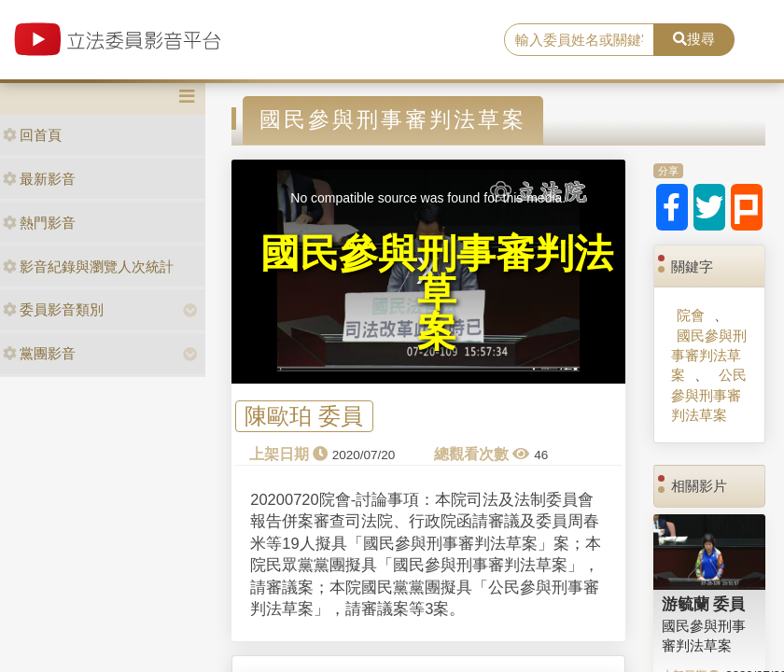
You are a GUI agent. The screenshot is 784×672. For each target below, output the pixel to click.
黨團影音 (39, 353)
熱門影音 (39, 223)
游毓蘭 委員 (704, 604)
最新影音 (39, 179)
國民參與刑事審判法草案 (709, 356)
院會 (691, 315)
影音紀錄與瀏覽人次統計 (88, 266)
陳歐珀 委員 (304, 416)
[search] (579, 40)
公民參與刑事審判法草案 (708, 395)
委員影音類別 (53, 309)
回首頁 (32, 135)
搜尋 (694, 39)
